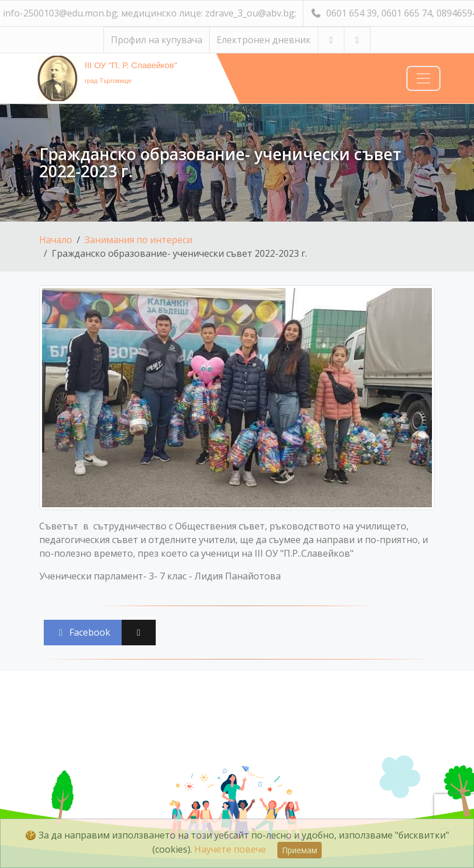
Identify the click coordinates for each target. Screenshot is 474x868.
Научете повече (230, 849)
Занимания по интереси (138, 240)
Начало (56, 240)
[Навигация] (423, 78)
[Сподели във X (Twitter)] (139, 633)
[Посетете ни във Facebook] (357, 40)
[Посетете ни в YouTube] (331, 40)
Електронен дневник (264, 40)
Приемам (300, 850)
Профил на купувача (157, 40)
